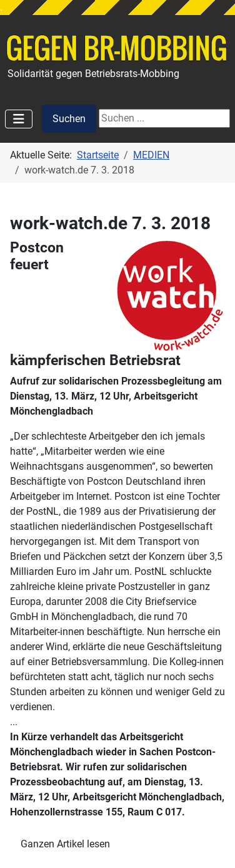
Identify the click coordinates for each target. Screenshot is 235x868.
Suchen (69, 119)
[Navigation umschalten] (19, 119)
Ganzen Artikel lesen (65, 844)
